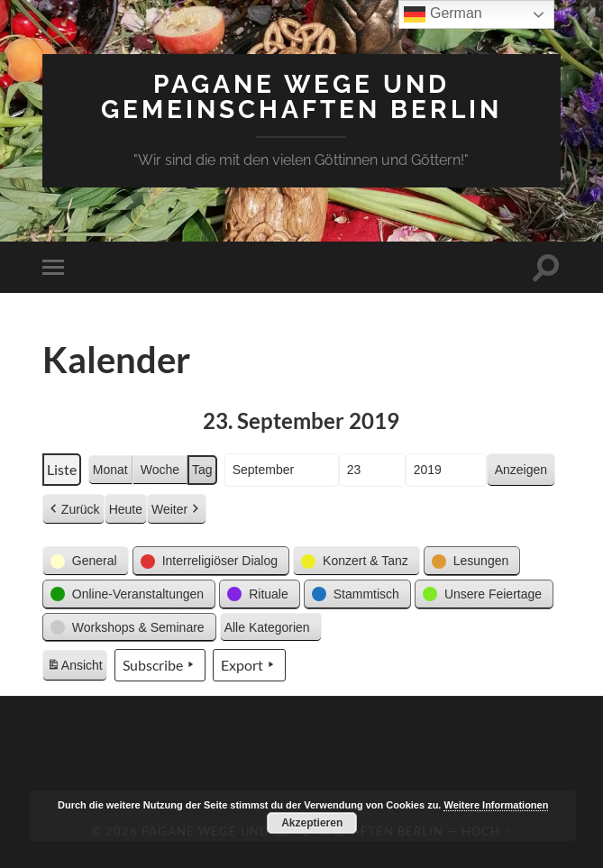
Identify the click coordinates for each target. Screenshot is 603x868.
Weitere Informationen (496, 805)
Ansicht (77, 668)
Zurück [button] (73, 510)
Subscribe (160, 665)
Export (249, 665)
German (443, 14)
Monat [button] (110, 470)
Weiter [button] (177, 510)
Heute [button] (126, 509)
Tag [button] (202, 470)
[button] (86, 561)
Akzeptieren (312, 823)
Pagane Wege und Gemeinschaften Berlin (301, 97)
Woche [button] (160, 470)
